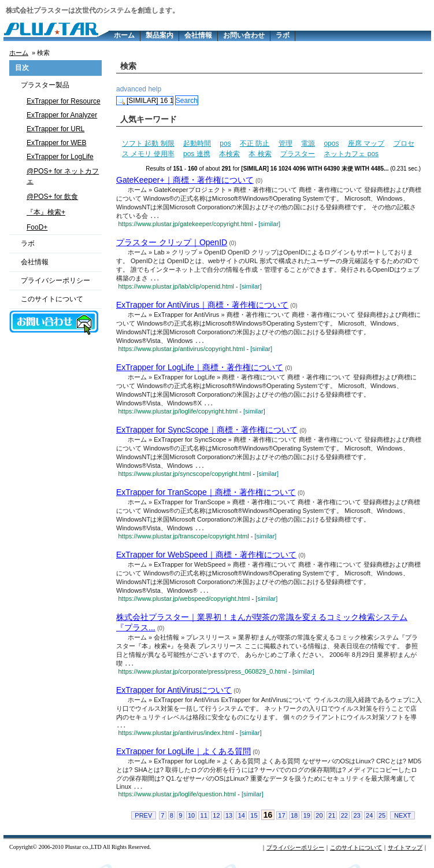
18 (294, 822)
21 (332, 822)
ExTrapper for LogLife (60, 157)
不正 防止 (255, 143)
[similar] (269, 224)
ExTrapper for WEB (57, 143)
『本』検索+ (46, 212)
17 (281, 822)
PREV (143, 822)
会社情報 (198, 35)
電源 (308, 143)
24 (369, 822)
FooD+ (37, 227)
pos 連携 (197, 154)
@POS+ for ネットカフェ (63, 176)
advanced (131, 89)
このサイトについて (52, 299)
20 (319, 822)
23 (357, 822)
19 (307, 822)
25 (382, 822)
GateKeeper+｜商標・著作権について (185, 180)
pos (225, 143)
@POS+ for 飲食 (52, 197)
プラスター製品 (45, 85)
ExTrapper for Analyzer (62, 115)
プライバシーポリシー (55, 280)
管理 (285, 143)
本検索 (229, 154)
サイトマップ (405, 854)
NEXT (403, 822)
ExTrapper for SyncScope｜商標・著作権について (207, 432)
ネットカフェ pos (351, 154)
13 (229, 822)
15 (254, 822)
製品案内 (159, 35)
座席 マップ (366, 143)
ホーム (124, 35)
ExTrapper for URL (55, 129)
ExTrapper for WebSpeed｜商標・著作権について (206, 558)
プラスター (298, 154)
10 (191, 822)
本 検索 (260, 154)
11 (204, 822)
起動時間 (197, 143)
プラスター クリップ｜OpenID (172, 243)
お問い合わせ (244, 35)
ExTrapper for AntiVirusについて (174, 695)
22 (344, 822)
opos (331, 143)
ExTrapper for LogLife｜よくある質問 (183, 757)
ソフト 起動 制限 (148, 143)
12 (216, 822)
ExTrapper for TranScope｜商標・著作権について (206, 495)
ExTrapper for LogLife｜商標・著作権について (200, 369)
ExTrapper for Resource (64, 101)
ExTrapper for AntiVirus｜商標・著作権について (202, 306)
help (155, 89)
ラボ (283, 35)
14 (242, 822)
